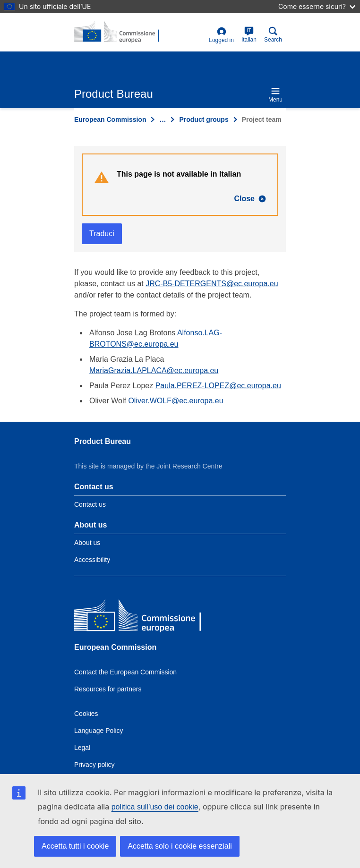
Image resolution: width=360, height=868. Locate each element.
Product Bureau (103, 441)
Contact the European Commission (125, 672)
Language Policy (99, 731)
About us (87, 543)
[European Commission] (143, 617)
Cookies (86, 714)
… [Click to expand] (163, 119)
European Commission (110, 119)
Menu (275, 95)
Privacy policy (94, 765)
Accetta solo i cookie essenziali (180, 846)
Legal (82, 748)
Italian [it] (249, 35)
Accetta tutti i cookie (75, 846)
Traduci (102, 234)
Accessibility (92, 560)
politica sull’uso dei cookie (155, 807)
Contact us (90, 504)
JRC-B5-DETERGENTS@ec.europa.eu (212, 284)
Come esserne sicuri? (317, 6)
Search (273, 35)
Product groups (204, 119)
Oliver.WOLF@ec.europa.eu (176, 401)
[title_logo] (120, 32)
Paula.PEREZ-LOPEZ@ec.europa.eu (218, 386)
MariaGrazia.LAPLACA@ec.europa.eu (154, 370)
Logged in (221, 35)
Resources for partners (108, 689)
